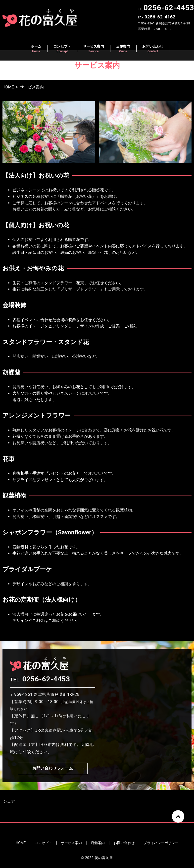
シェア (9, 801)
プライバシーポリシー (161, 843)
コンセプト (62, 49)
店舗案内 (123, 49)
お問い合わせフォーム (53, 768)
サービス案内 (94, 49)
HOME (8, 87)
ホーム (36, 49)
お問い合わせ (153, 49)
